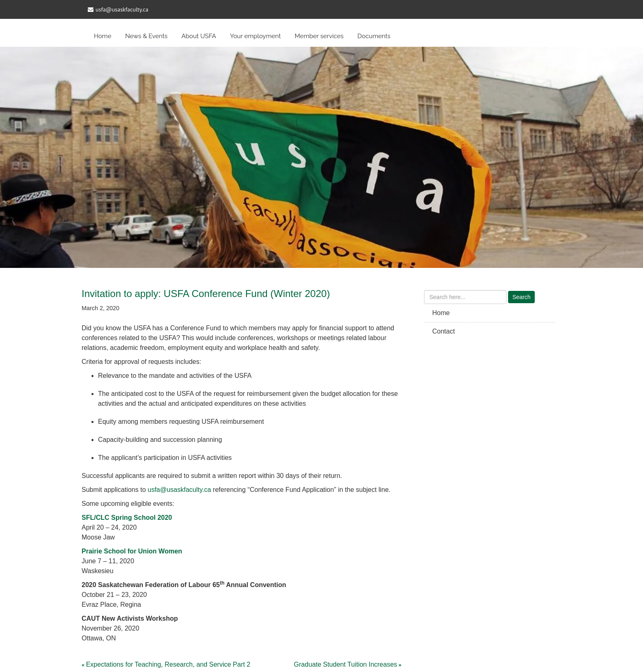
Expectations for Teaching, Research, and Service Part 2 (168, 664)
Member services (319, 36)
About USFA (199, 36)
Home (103, 36)
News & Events (146, 36)
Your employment (255, 36)
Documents (374, 36)
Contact (443, 331)
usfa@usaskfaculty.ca (179, 490)
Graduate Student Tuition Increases (346, 664)
